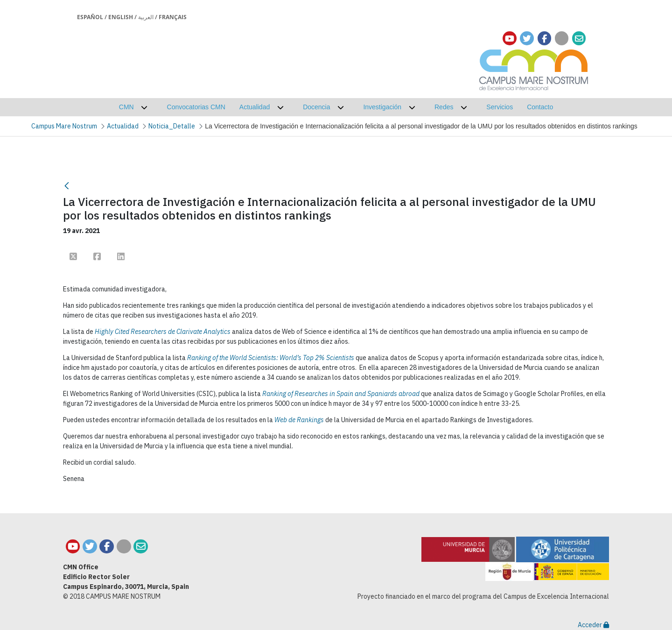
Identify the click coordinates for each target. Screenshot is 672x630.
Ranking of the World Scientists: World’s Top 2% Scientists (271, 358)
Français (173, 17)
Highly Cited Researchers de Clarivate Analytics (163, 332)
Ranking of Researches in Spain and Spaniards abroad (341, 394)
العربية (146, 17)
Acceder (593, 625)
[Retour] (67, 186)
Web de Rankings (299, 420)
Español (90, 17)
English (121, 17)
